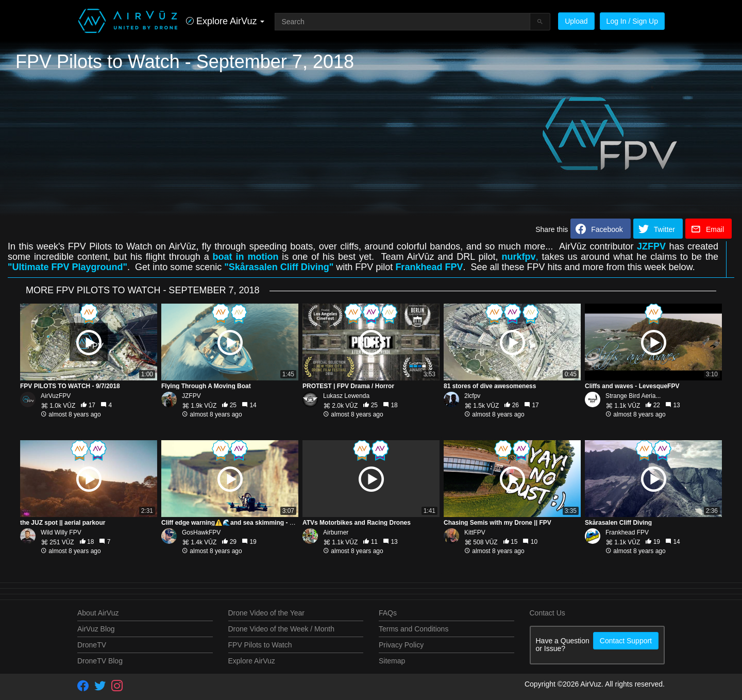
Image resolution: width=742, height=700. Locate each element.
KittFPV (475, 532)
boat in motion (246, 257)
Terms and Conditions (414, 629)
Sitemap (392, 661)
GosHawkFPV (201, 532)
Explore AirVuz (252, 661)
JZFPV (651, 246)
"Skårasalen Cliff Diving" (279, 267)
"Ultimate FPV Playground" (68, 267)
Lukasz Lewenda (346, 396)
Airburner (336, 532)
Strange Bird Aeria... (633, 396)
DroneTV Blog (100, 661)
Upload (576, 21)
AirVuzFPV (56, 396)
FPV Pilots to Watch (260, 645)
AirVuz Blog (96, 629)
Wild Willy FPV (61, 532)
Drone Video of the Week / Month (282, 629)
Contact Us (547, 613)
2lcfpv (472, 396)
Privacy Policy (401, 645)
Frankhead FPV (429, 267)
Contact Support (626, 641)
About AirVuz (98, 613)
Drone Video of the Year (266, 613)
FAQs (388, 613)
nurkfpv (519, 257)
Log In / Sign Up (632, 21)
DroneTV (92, 645)
